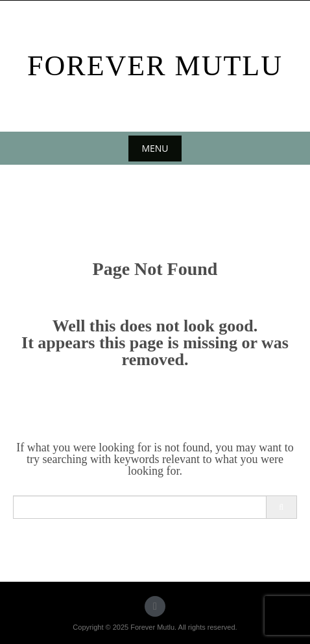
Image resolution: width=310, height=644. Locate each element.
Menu (155, 148)
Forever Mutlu (155, 66)
